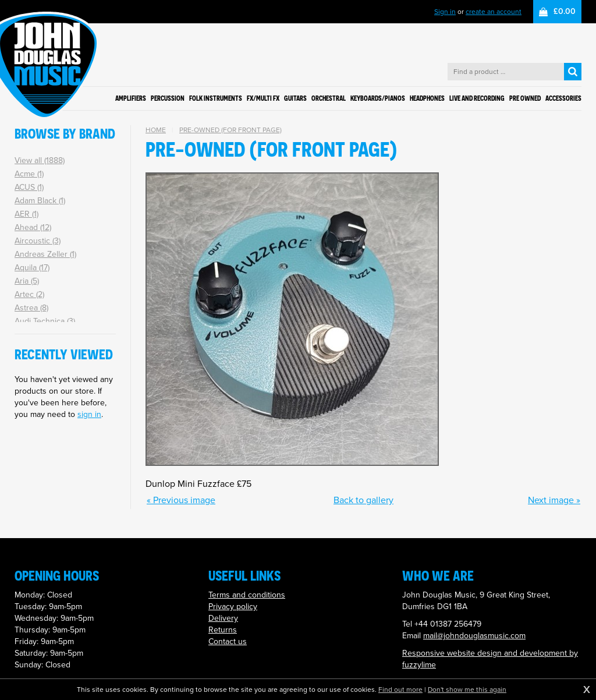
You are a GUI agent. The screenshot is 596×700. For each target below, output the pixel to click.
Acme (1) (29, 174)
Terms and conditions (247, 595)
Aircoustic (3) (38, 241)
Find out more (400, 690)
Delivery (223, 618)
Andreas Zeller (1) (45, 254)
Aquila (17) (32, 268)
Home (156, 130)
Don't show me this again (467, 690)
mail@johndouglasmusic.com (474, 636)
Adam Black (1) (40, 201)
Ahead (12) (33, 227)
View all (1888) (40, 160)
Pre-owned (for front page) (230, 130)
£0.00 (565, 11)
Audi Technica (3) (45, 321)
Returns (223, 630)
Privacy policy (233, 607)
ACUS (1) (29, 187)
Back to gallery (363, 500)
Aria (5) (27, 281)
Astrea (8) (31, 308)
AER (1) (26, 214)
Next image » (554, 500)
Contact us (228, 641)
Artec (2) (29, 294)
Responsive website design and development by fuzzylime (490, 659)
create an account (494, 12)
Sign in (445, 12)
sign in (89, 414)
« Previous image (181, 500)
